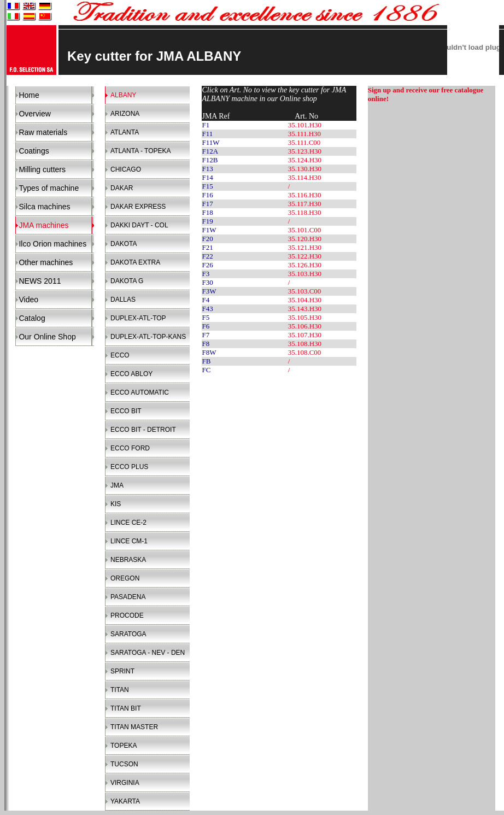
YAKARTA (125, 801)
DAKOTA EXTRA (135, 262)
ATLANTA (125, 132)
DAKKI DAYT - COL (139, 225)
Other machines (46, 262)
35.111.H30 (304, 134)
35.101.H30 (305, 125)
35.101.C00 (305, 230)
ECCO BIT (126, 411)
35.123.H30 (305, 151)
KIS (116, 504)
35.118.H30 (305, 212)
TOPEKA (124, 746)
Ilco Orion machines (52, 244)
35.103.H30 (305, 274)
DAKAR (122, 188)
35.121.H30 (305, 247)
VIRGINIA (125, 783)
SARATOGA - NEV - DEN (148, 653)
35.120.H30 (305, 239)
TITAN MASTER (134, 727)
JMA (117, 485)
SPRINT (122, 671)
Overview (34, 114)
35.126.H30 (305, 265)
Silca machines (44, 207)
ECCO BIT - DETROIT (143, 430)
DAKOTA (124, 244)
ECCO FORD (130, 448)
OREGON (125, 578)
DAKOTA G (127, 281)
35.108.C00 (305, 352)
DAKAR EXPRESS (138, 207)
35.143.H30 (305, 309)
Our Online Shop (47, 337)
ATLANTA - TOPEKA (140, 151)
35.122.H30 (305, 256)
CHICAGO (126, 169)
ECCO (120, 355)
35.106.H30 (305, 326)
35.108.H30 (305, 344)
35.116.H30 (305, 195)
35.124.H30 (305, 160)
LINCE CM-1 (129, 541)
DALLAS (123, 300)
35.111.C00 (304, 142)
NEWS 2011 (40, 281)
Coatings (34, 151)
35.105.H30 (305, 317)
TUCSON (124, 764)
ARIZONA (125, 114)
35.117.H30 (305, 204)
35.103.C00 (305, 291)
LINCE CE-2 (128, 523)
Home (29, 95)
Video (28, 300)
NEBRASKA (128, 560)
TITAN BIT (126, 708)
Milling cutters (42, 169)
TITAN (120, 690)
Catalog (32, 318)
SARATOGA (128, 634)
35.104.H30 (305, 300)
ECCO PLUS (129, 467)
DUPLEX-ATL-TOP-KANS (148, 337)
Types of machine (49, 188)
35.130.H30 (305, 169)
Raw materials (43, 132)
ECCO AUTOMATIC (140, 392)
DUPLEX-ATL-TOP (138, 318)
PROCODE (127, 615)
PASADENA (128, 597)
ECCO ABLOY (131, 374)
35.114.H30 (305, 177)
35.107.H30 (305, 335)
